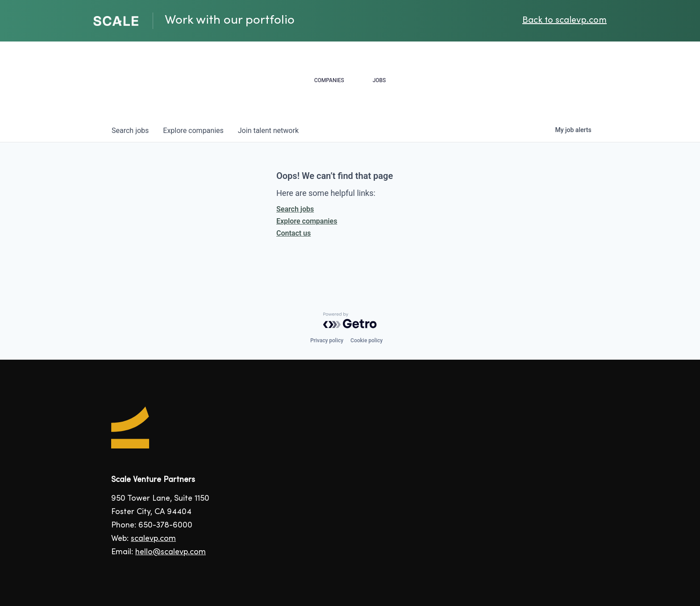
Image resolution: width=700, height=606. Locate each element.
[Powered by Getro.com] (350, 320)
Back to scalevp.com (565, 21)
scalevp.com (153, 539)
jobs (130, 131)
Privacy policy (327, 340)
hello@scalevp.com (171, 552)
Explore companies (307, 221)
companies (193, 131)
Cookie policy (367, 340)
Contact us (294, 233)
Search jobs (295, 209)
